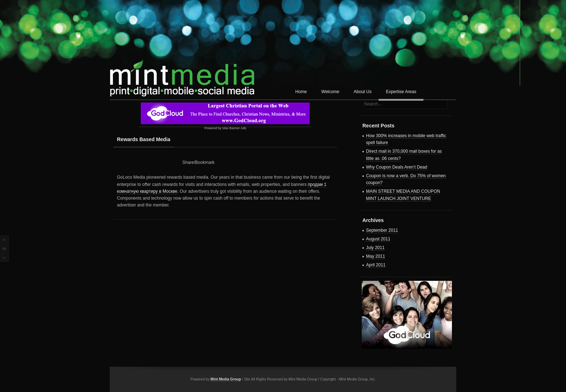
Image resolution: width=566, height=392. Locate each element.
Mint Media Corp (182, 74)
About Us (363, 92)
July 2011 (375, 248)
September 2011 (382, 230)
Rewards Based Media (144, 139)
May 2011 (376, 256)
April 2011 (376, 265)
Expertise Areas (401, 92)
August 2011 (378, 239)
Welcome (330, 92)
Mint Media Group (226, 379)
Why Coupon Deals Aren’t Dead (397, 167)
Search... (373, 104)
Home (301, 92)
